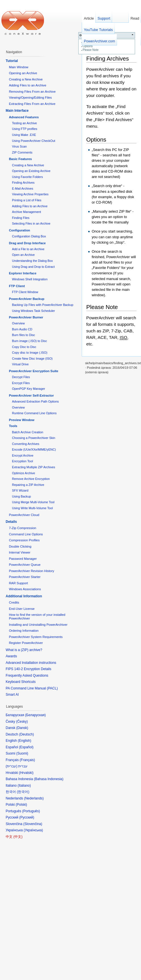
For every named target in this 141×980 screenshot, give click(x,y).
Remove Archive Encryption (31, 479)
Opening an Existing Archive (31, 171)
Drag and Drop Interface (27, 243)
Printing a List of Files (27, 200)
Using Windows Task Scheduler (33, 311)
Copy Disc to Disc (24, 347)
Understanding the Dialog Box (32, 261)
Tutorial (12, 61)
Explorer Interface (23, 273)
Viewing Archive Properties (30, 194)
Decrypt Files (21, 377)
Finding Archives (108, 58)
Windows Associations (25, 589)
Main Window (18, 67)
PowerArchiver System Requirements (36, 637)
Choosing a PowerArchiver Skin (33, 438)
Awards (11, 656)
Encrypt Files (21, 383)
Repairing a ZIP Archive (28, 485)
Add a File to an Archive (28, 249)
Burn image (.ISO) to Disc (29, 341)
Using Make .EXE (24, 135)
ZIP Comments (22, 152)
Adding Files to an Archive (28, 85)
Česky (22, 722)
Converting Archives (26, 444)
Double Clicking (20, 546)
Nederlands (34, 798)
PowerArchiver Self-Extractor (31, 395)
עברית (11, 766)
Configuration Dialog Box (29, 236)
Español (26, 747)
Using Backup (21, 496)
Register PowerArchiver (26, 643)
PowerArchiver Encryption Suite (33, 371)
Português (31, 811)
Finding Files (21, 218)
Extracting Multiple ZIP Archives (33, 467)
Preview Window (22, 420)
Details (11, 522)
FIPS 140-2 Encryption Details (29, 669)
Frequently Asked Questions (27, 676)
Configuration (19, 230)
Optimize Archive (23, 473)
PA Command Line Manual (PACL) (32, 688)
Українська (33, 830)
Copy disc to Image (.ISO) (30, 353)
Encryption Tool (22, 461)
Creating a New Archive (26, 79)
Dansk (22, 728)
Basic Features (20, 159)
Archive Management (26, 212)
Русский (27, 817)
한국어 (23, 792)
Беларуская (35, 715)
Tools (13, 426)
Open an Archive (23, 255)
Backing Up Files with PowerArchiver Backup (43, 305)
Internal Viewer (20, 552)
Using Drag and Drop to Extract (33, 267)
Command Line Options (26, 534)
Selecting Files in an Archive (31, 223)
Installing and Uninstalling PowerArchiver (38, 625)
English (25, 741)
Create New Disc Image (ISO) (32, 359)
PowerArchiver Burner (26, 317)
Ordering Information (24, 631)
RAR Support (18, 583)
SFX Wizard (20, 490)
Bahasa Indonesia (49, 779)
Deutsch (26, 734)
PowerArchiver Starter (25, 577)
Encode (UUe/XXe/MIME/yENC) (34, 449)
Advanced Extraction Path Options (35, 401)
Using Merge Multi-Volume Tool (33, 502)
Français (27, 760)
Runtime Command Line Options (34, 413)
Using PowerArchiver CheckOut (33, 141)
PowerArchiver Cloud (24, 515)
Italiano (24, 786)
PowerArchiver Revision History (31, 571)
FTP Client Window (25, 292)
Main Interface (17, 111)
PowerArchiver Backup (27, 299)
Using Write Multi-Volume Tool (32, 508)
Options (88, 46)
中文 (18, 837)
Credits (14, 602)
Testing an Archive (24, 123)
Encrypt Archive (23, 455)
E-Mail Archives (23, 188)
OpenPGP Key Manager (29, 389)
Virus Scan (19, 146)
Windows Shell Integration (30, 279)
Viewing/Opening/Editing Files (30, 98)
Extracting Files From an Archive (32, 104)
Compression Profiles (24, 540)
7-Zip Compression (22, 528)
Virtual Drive (20, 364)
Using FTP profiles (25, 129)
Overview (18, 323)
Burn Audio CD (22, 329)
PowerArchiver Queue (25, 565)
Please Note (91, 50)
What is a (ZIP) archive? (24, 650)
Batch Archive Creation (28, 432)
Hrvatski (26, 773)
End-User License (22, 609)
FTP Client (17, 286)
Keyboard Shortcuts (21, 682)
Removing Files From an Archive (32, 92)
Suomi (22, 753)
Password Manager (23, 559)
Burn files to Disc (23, 335)
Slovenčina (33, 824)
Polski (21, 805)
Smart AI (12, 695)
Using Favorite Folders (27, 177)
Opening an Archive (23, 73)
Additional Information (24, 596)
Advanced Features (24, 117)
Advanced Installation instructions (31, 663)
